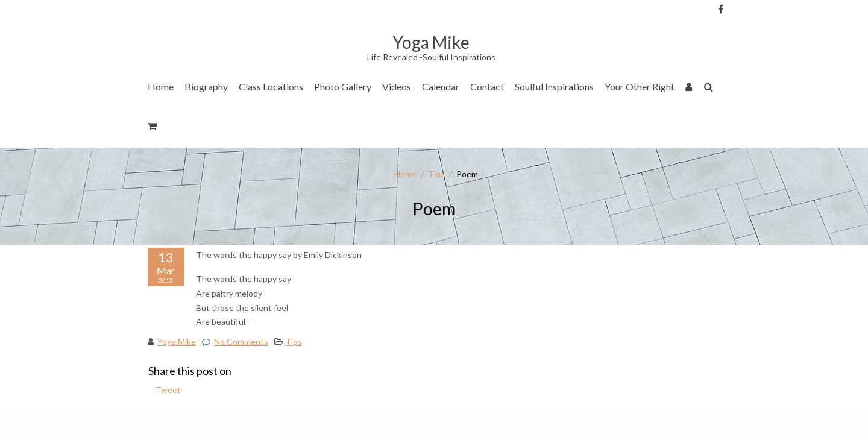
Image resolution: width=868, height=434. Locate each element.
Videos (397, 86)
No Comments (241, 341)
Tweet (168, 390)
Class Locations (271, 86)
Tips (436, 174)
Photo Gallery (343, 86)
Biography (206, 86)
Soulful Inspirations (554, 86)
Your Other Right (640, 86)
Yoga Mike (177, 341)
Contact (487, 86)
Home (161, 86)
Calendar (441, 86)
